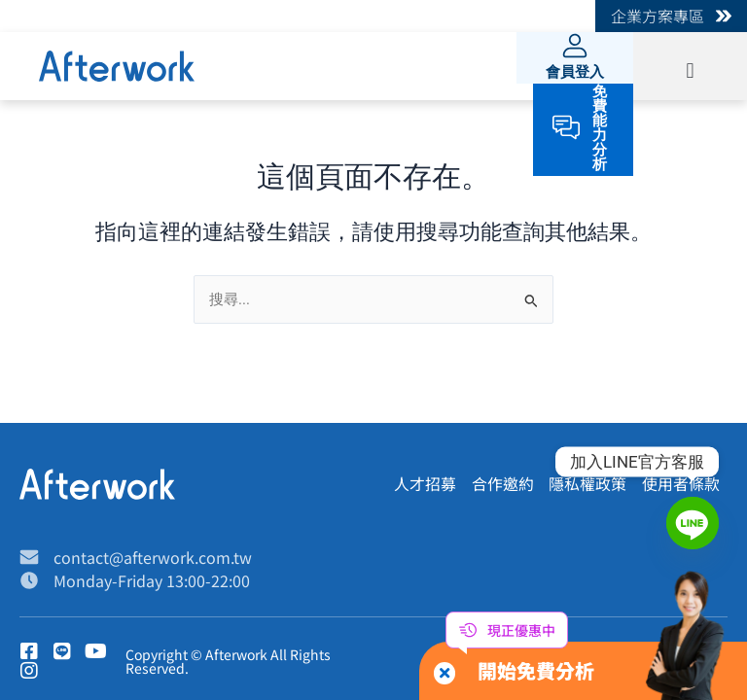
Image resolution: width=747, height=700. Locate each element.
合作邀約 (502, 484)
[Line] (693, 523)
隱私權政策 (587, 484)
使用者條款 (681, 484)
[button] (690, 70)
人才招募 (424, 484)
